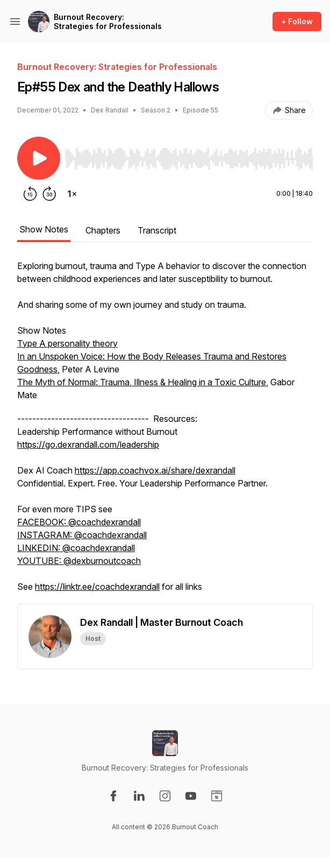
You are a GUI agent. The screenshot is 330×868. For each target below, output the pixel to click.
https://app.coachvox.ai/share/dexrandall (155, 470)
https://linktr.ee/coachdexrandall (97, 587)
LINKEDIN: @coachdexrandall (76, 548)
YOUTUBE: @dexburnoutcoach (79, 561)
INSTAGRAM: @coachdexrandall (82, 535)
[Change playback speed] (72, 194)
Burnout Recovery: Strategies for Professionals (108, 22)
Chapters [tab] (103, 230)
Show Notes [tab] (44, 229)
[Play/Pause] (39, 158)
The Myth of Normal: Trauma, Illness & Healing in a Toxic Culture (142, 382)
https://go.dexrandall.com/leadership (88, 444)
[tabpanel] (165, 432)
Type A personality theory (67, 343)
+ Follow (297, 21)
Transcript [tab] (157, 230)
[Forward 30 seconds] (49, 194)
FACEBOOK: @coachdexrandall (79, 522)
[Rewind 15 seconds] (30, 194)
